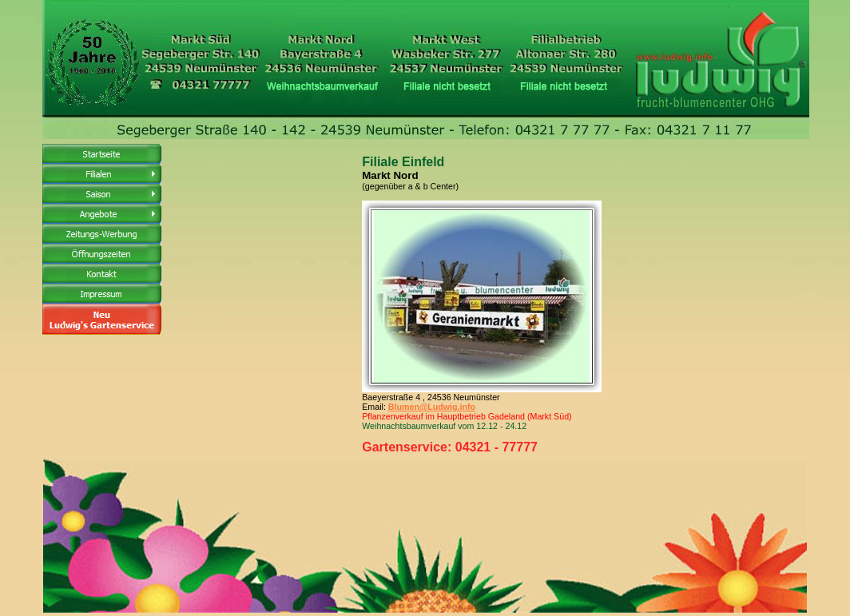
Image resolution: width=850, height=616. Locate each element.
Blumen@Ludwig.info (432, 407)
